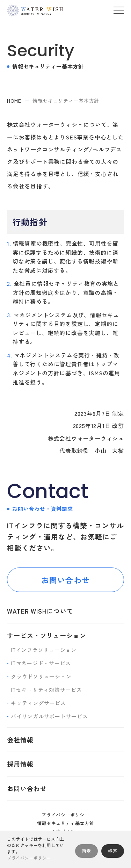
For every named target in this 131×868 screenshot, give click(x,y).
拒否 (113, 851)
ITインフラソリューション (44, 650)
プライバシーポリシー (65, 815)
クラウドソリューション (41, 676)
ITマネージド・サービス (41, 663)
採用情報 (20, 764)
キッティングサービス (38, 703)
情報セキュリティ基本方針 (66, 823)
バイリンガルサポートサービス (49, 716)
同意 (86, 851)
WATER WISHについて (40, 611)
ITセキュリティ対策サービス (46, 690)
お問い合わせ (65, 580)
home (14, 101)
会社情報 (20, 740)
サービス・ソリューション (47, 635)
